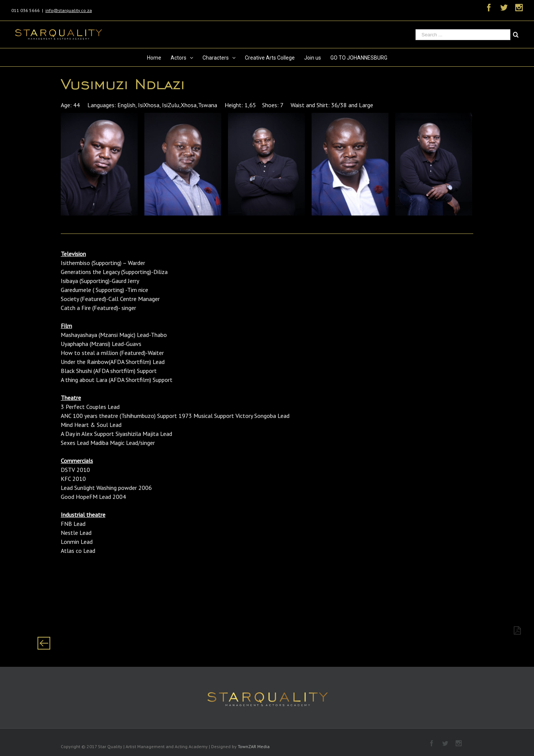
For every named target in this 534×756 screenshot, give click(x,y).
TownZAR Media (254, 746)
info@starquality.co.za (69, 10)
